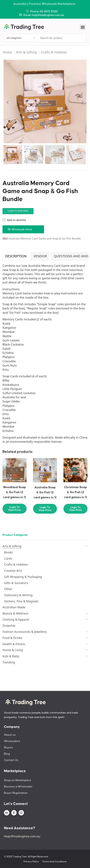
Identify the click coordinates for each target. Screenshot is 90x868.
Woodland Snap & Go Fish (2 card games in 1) (14, 492)
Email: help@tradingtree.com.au (44, 15)
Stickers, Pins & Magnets (21, 601)
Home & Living (13, 650)
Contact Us (11, 760)
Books (8, 552)
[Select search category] (21, 38)
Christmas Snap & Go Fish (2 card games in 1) (76, 492)
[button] (83, 27)
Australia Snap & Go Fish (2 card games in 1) (45, 492)
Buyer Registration (16, 793)
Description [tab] (16, 256)
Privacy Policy (31, 862)
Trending (9, 662)
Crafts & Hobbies (54, 52)
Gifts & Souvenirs (16, 583)
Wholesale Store (22, 229)
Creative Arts (13, 571)
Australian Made (14, 607)
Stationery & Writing (18, 595)
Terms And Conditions (54, 862)
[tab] (16, 256)
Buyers (8, 747)
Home (7, 52)
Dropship (9, 625)
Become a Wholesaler (18, 787)
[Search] (76, 38)
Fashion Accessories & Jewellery (25, 632)
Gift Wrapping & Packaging (23, 577)
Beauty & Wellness (15, 613)
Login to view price (18, 211)
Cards (8, 558)
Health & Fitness (14, 644)
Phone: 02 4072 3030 (44, 11)
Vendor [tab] (40, 256)
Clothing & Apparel (16, 620)
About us (10, 735)
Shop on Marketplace (18, 780)
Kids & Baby (11, 656)
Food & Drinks (12, 638)
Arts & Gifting (26, 52)
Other (8, 589)
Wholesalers (12, 741)
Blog (7, 754)
